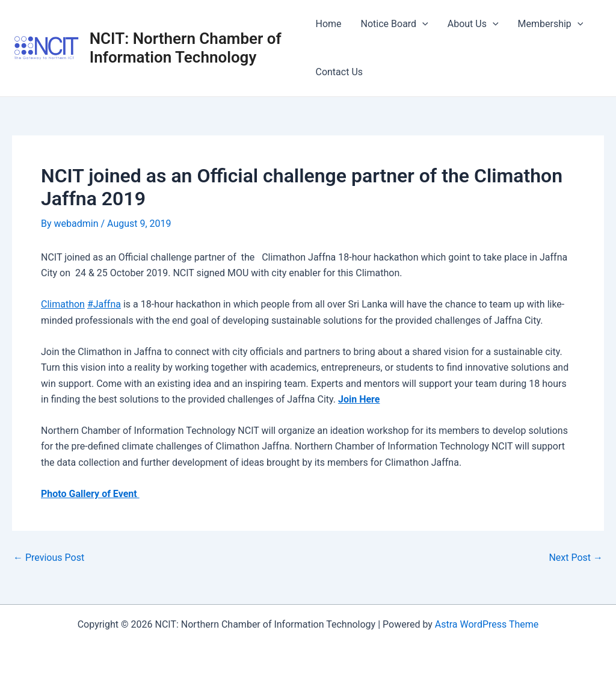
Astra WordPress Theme (487, 624)
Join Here (359, 399)
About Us (473, 24)
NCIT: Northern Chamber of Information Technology (186, 48)
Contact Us (339, 72)
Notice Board (395, 24)
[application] (422, 24)
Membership (551, 24)
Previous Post (49, 558)
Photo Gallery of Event (90, 494)
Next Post (576, 558)
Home (328, 24)
